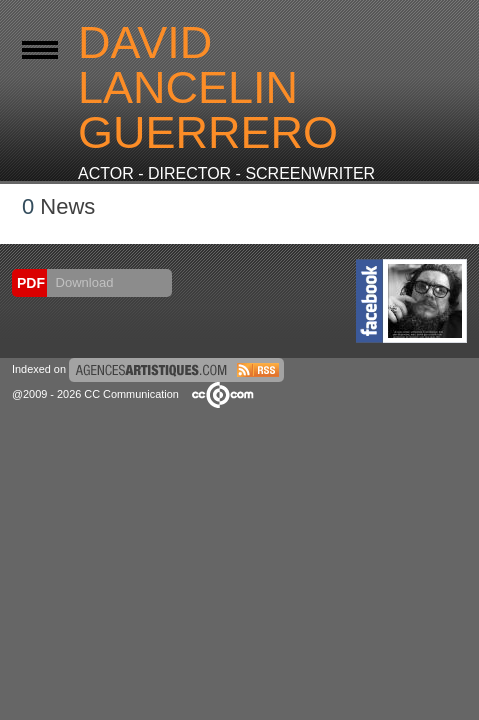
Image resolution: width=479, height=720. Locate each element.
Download (82, 282)
